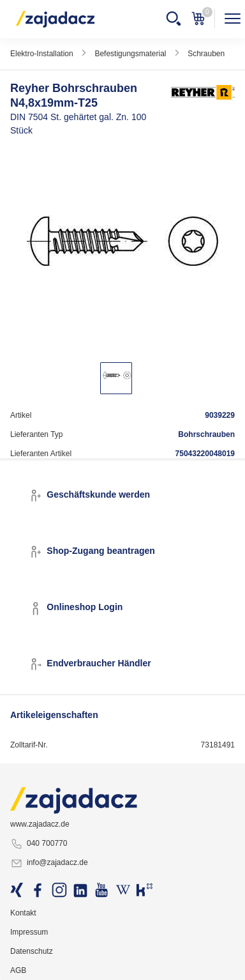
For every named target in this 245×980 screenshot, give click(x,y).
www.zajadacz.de (40, 824)
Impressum (29, 932)
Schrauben (206, 54)
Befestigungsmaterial (130, 54)
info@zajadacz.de (49, 863)
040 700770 (39, 844)
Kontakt (23, 913)
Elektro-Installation (42, 54)
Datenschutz (31, 951)
